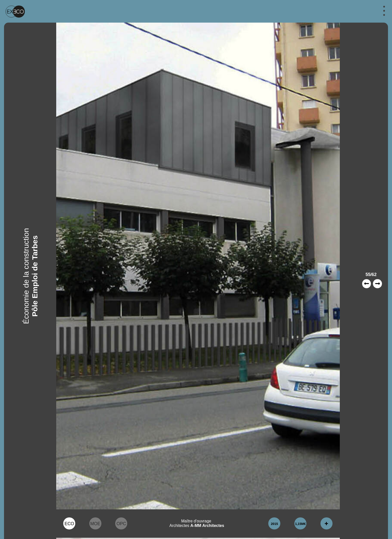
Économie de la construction (26, 276)
